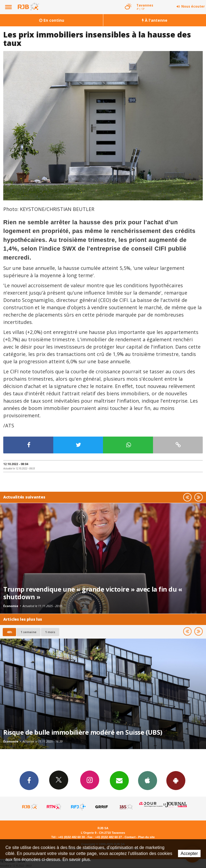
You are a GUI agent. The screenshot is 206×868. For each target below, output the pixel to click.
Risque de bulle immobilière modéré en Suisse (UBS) (83, 732)
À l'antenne (155, 20)
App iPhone (148, 780)
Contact (130, 837)
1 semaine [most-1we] (29, 632)
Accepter (189, 853)
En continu (52, 20)
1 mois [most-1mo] (50, 632)
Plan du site (146, 837)
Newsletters (119, 780)
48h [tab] (9, 632)
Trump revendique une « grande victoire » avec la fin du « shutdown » (93, 593)
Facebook (29, 780)
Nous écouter (193, 6)
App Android (176, 780)
